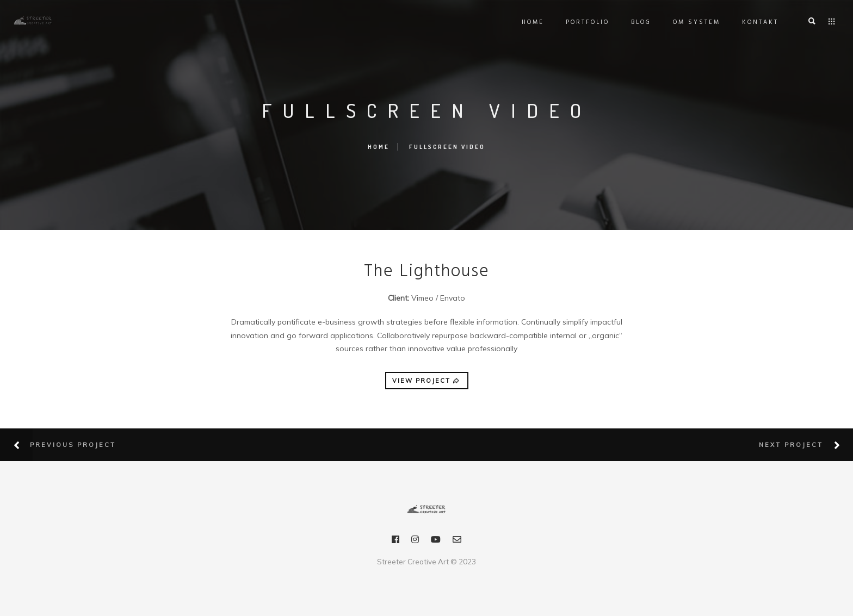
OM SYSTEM (694, 22)
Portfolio (585, 22)
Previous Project (73, 445)
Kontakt (758, 22)
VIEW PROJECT (426, 381)
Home (530, 22)
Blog (638, 22)
